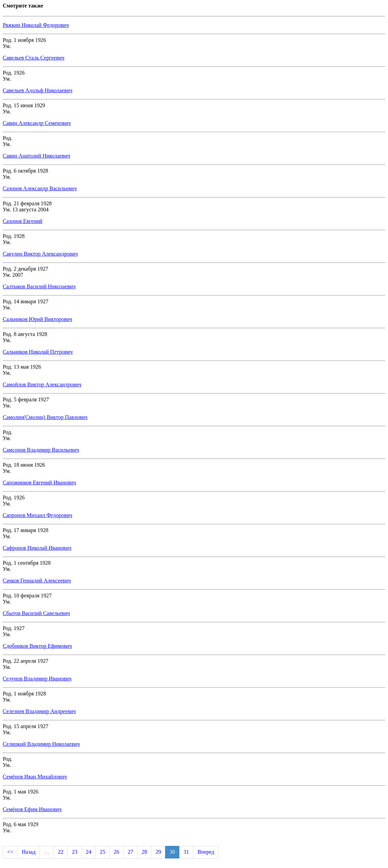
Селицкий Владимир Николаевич (41, 744)
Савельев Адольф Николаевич (38, 90)
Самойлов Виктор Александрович (42, 384)
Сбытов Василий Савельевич (36, 613)
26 (116, 852)
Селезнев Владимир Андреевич (39, 711)
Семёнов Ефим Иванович (32, 809)
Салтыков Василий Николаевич (39, 286)
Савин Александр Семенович (37, 123)
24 (88, 852)
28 (144, 852)
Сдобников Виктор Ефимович (37, 646)
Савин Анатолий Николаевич (36, 156)
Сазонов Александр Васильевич (40, 188)
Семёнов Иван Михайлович (35, 777)
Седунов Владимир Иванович (37, 679)
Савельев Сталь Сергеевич (34, 58)
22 (61, 852)
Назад (29, 852)
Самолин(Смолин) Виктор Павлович (45, 417)
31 (186, 852)
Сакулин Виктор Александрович (40, 254)
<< (10, 852)
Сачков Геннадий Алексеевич (37, 581)
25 (102, 852)
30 (172, 852)
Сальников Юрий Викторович (37, 319)
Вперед (206, 852)
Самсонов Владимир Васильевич (41, 450)
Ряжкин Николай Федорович (36, 25)
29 (158, 852)
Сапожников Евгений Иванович (39, 483)
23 (75, 852)
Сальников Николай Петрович (38, 352)
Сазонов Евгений (23, 221)
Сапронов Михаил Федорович (37, 515)
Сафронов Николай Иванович (37, 548)
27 (130, 852)
